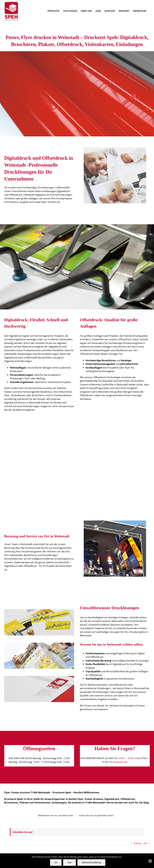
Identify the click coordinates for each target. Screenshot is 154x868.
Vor (145, 843)
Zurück (138, 843)
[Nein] (150, 861)
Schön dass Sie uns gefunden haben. (96, 815)
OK (56, 862)
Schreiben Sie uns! (23, 832)
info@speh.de (120, 762)
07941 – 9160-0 (127, 758)
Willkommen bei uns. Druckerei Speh (56, 815)
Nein (69, 862)
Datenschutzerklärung (91, 862)
